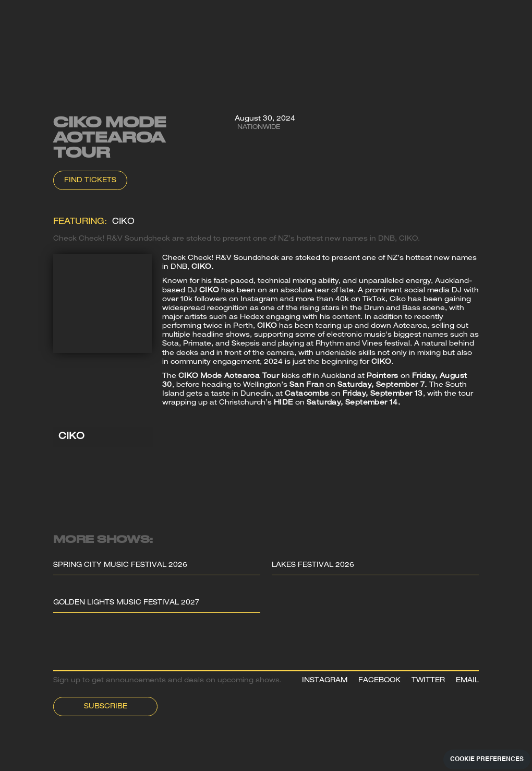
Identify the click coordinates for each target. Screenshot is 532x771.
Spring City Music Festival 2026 (120, 566)
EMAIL (467, 681)
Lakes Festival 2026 (313, 566)
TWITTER (428, 681)
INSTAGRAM (325, 681)
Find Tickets (90, 181)
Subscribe (106, 707)
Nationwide (259, 128)
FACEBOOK (379, 681)
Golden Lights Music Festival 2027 (126, 603)
